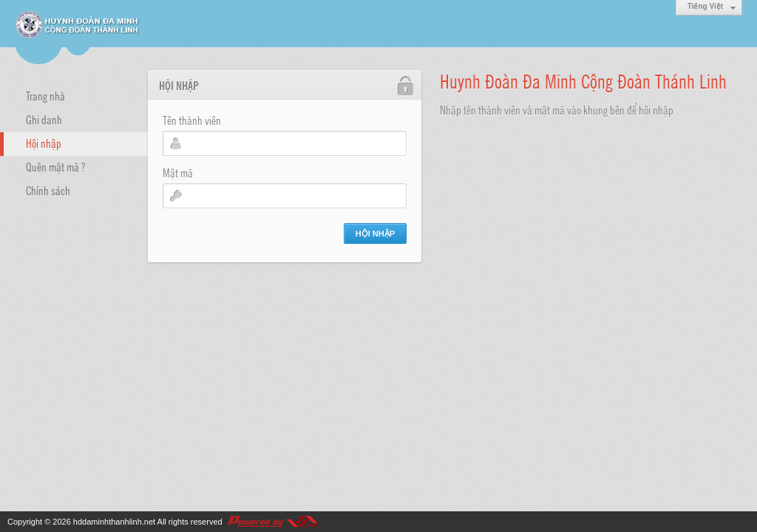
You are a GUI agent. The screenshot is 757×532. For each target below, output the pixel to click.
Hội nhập (44, 143)
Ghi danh (44, 119)
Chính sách (48, 190)
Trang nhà (45, 95)
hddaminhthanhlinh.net (114, 522)
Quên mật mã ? (55, 166)
